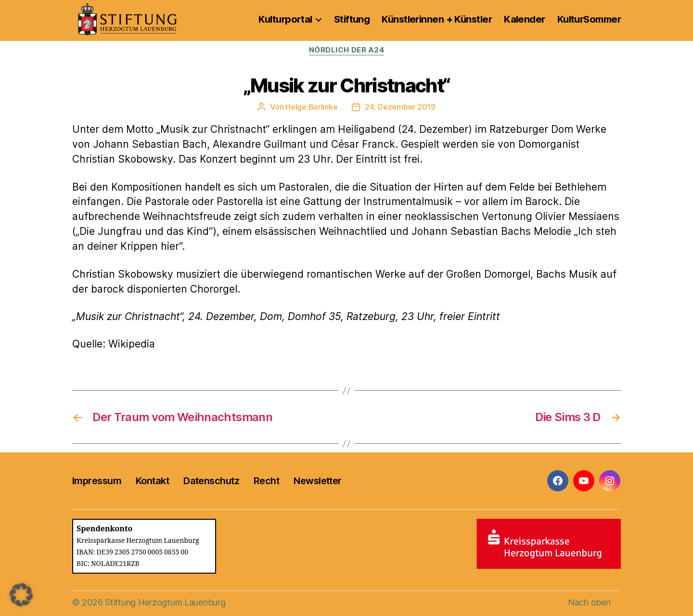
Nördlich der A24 (347, 50)
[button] (21, 595)
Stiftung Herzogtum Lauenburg (165, 602)
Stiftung (352, 19)
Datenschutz (211, 481)
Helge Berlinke (311, 107)
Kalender (525, 19)
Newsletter (317, 481)
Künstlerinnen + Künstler (437, 19)
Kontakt (152, 481)
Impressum (97, 481)
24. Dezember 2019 (400, 107)
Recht (266, 481)
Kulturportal (285, 19)
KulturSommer (589, 19)
